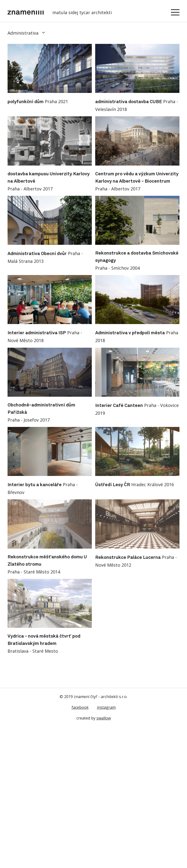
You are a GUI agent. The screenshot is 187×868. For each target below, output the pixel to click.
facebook (80, 707)
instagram (106, 707)
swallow (104, 718)
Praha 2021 (38, 101)
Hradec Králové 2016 (135, 484)
